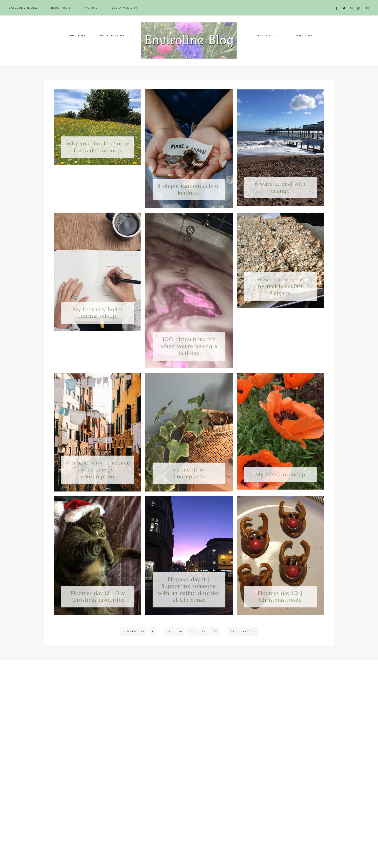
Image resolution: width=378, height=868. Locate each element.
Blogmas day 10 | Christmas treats (280, 607)
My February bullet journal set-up (98, 324)
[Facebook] (338, 3)
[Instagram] (360, 3)
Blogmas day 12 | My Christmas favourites (98, 607)
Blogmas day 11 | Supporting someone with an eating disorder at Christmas (189, 601)
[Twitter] (345, 3)
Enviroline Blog (189, 46)
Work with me (112, 46)
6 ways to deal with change (280, 198)
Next (249, 642)
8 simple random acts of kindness (189, 200)
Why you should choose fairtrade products (98, 158)
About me (77, 46)
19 (169, 642)
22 (203, 642)
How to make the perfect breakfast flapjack (280, 297)
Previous (134, 642)
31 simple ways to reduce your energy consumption (98, 480)
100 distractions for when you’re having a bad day (189, 357)
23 (215, 642)
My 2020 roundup (280, 485)
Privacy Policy (267, 46)
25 (233, 642)
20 (180, 642)
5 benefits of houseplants (189, 484)
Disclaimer (305, 46)
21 (192, 642)
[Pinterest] (353, 3)
